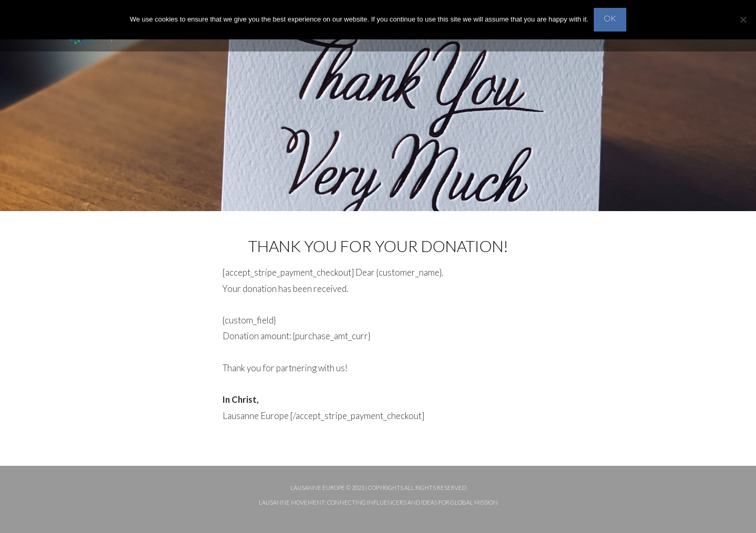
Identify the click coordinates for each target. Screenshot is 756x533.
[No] (743, 19)
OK (610, 18)
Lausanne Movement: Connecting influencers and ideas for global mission (378, 502)
